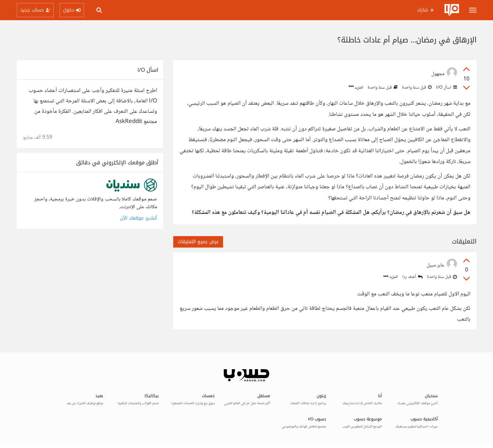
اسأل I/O (446, 88)
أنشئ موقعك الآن (138, 218)
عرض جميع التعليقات (198, 242)
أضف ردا (412, 277)
